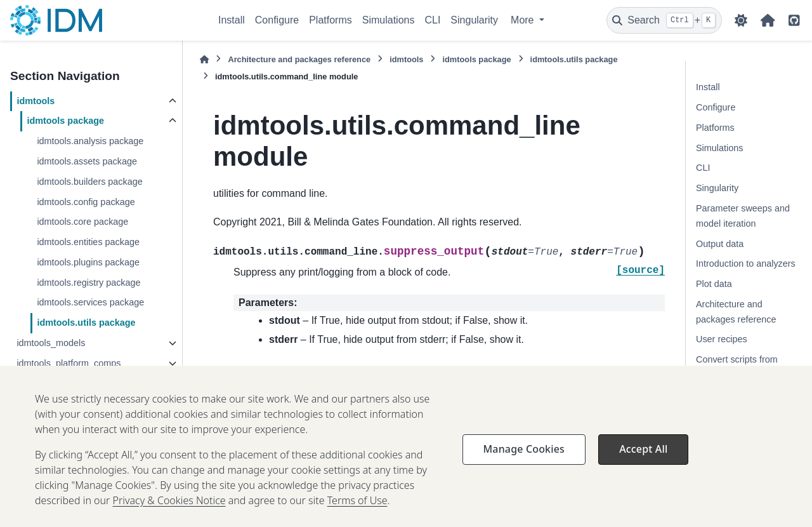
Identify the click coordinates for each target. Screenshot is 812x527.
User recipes (722, 339)
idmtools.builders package (89, 182)
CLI (432, 20)
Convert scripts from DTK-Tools (737, 367)
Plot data (714, 284)
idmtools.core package (82, 222)
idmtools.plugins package (88, 262)
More (524, 20)
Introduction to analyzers (746, 263)
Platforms (331, 20)
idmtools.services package (90, 302)
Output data (720, 244)
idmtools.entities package (88, 242)
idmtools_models (51, 343)
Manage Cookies (524, 461)
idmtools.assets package (87, 161)
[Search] (664, 20)
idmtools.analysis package (90, 141)
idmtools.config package (86, 202)
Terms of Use (357, 512)
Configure (277, 20)
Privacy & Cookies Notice (169, 512)
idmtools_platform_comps (69, 363)
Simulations (389, 20)
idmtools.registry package (88, 283)
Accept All (643, 461)
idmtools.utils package (86, 323)
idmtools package (65, 121)
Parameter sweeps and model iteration (743, 216)
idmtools (36, 101)
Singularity (474, 20)
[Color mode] (741, 20)
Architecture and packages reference (299, 59)
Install (232, 20)
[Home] (204, 59)
